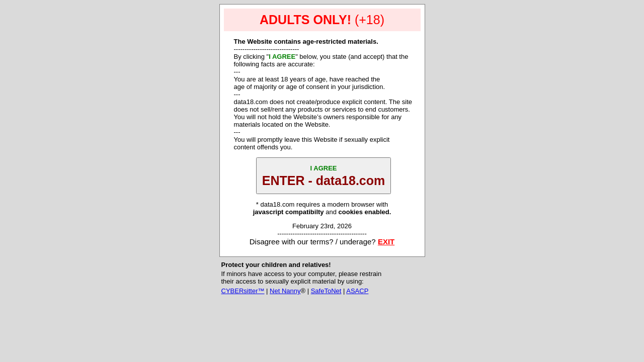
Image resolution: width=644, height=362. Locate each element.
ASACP (357, 291)
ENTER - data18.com (324, 176)
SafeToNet (326, 291)
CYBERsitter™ (243, 291)
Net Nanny (285, 291)
